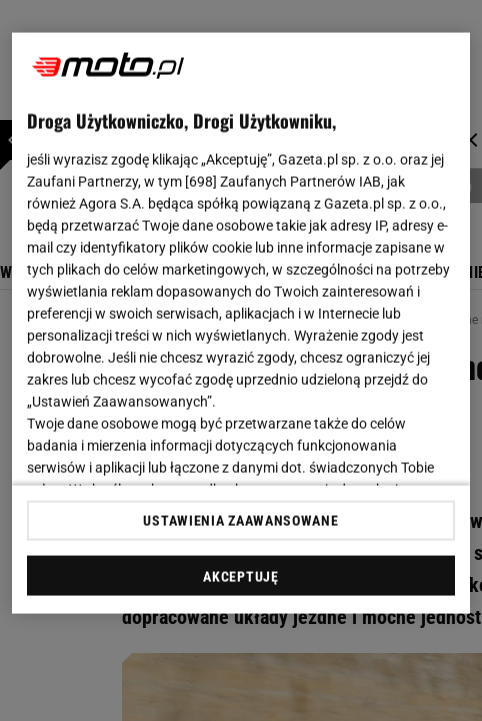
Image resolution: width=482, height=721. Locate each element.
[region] (241, 323)
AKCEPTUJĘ (240, 576)
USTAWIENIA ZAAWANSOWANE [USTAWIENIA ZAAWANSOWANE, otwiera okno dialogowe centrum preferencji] (240, 520)
